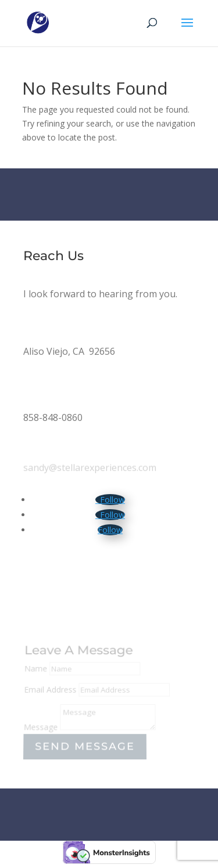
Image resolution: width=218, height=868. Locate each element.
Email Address (51, 690)
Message (41, 727)
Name (36, 669)
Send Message (85, 746)
